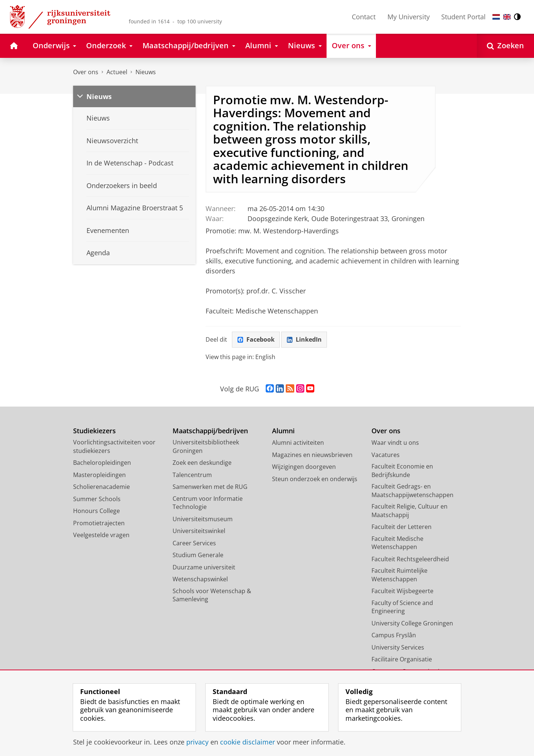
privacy (197, 742)
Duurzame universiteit (204, 567)
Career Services (194, 543)
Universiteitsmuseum (203, 519)
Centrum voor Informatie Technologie (208, 503)
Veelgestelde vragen (101, 535)
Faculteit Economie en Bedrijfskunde (402, 471)
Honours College (96, 511)
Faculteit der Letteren (402, 527)
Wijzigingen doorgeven (304, 467)
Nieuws (146, 72)
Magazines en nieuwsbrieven (312, 455)
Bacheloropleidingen (102, 463)
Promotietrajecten (99, 523)
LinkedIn (304, 339)
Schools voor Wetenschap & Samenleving (212, 595)
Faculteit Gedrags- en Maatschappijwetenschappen (412, 491)
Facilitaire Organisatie (402, 659)
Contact (364, 17)
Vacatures (386, 455)
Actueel (117, 72)
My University (409, 17)
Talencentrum (192, 475)
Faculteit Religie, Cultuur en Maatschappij (409, 511)
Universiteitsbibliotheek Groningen (206, 446)
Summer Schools (97, 499)
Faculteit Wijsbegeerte (402, 591)
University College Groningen (412, 623)
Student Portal (463, 17)
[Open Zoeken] (505, 46)
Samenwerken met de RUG (210, 487)
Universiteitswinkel (199, 531)
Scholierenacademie (101, 487)
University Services (398, 647)
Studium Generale (198, 555)
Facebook (256, 339)
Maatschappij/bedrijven (210, 431)
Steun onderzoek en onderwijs (315, 479)
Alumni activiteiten (298, 443)
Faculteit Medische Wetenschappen (397, 543)
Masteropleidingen (99, 475)
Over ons (86, 72)
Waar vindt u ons (395, 443)
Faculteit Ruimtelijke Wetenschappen (399, 575)
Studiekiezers (94, 431)
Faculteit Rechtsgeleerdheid (410, 559)
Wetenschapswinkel (200, 579)
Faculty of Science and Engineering (402, 607)
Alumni (283, 431)
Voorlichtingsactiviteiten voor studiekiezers (114, 446)
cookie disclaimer (248, 742)
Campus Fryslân (394, 635)
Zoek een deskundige (202, 463)
